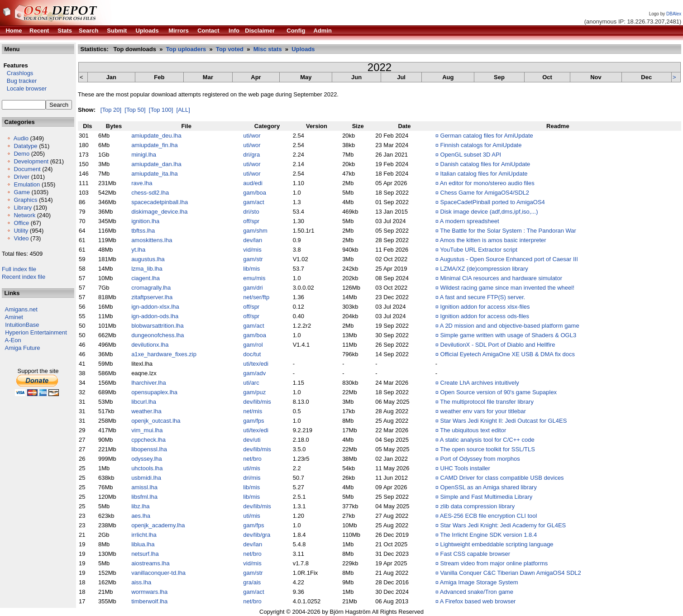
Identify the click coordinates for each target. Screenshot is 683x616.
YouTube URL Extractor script (479, 250)
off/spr (251, 221)
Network (24, 215)
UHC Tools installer (465, 468)
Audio (21, 138)
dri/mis (252, 478)
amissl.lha (144, 487)
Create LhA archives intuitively (480, 383)
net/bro (252, 459)
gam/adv (254, 373)
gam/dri (253, 288)
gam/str (253, 259)
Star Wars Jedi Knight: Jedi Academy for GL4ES (503, 525)
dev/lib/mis (257, 402)
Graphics (25, 200)
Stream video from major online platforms (494, 563)
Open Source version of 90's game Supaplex (499, 392)
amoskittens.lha (152, 240)
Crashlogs (17, 73)
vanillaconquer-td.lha (158, 573)
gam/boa (255, 193)
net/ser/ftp (256, 297)
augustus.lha (148, 259)
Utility (21, 231)
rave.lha (142, 183)
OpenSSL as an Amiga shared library (489, 487)
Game (21, 192)
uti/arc (251, 383)
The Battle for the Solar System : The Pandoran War (508, 231)
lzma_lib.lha (147, 269)
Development (31, 161)
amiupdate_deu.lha (156, 136)
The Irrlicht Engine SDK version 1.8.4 (488, 535)
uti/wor (252, 136)
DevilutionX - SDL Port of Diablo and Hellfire (498, 345)
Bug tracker (19, 81)
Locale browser (24, 88)
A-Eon (13, 340)
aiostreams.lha (150, 563)
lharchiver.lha (149, 383)
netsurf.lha (145, 554)
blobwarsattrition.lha (158, 326)
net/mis (253, 411)
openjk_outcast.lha (156, 421)
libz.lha (140, 506)
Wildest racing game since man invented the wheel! (507, 288)
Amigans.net (21, 309)
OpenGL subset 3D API (471, 155)
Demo (21, 154)
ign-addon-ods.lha (155, 316)
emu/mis (254, 278)
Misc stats (268, 49)
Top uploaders (186, 49)
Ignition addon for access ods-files (485, 316)
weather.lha (146, 411)
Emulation (27, 184)
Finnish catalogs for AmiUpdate (481, 145)
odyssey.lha (147, 459)
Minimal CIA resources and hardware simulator (502, 278)
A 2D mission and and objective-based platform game (510, 326)
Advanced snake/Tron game (477, 592)
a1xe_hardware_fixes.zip (164, 354)
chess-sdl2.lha (150, 193)
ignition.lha (145, 221)
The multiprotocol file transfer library (487, 402)
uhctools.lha (147, 468)
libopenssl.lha (149, 449)
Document (27, 169)
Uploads (303, 49)
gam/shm (255, 231)
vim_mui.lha (147, 430)
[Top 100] (161, 110)
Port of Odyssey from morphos (480, 459)
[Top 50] (135, 110)
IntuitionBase (22, 325)
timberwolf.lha (149, 601)
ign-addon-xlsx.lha (155, 307)
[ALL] (183, 110)
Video (21, 238)
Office (21, 223)
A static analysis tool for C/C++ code (487, 440)
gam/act (253, 202)
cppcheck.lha (148, 440)
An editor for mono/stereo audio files (487, 183)
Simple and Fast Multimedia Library (487, 497)
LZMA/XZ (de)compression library (484, 269)
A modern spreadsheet (470, 221)
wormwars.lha (149, 592)
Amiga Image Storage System (479, 582)
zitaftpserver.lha (152, 297)
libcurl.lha (144, 402)
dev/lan (253, 240)
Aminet (14, 317)
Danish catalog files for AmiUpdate (485, 164)
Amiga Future (23, 348)
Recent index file (24, 277)
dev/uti (252, 440)
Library (23, 208)
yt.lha (138, 250)
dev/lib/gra (257, 535)
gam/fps (253, 421)
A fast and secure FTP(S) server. (483, 297)
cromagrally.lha (151, 288)
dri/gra (251, 155)
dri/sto (251, 212)
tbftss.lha (143, 231)
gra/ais (252, 582)
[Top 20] (111, 110)
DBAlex (674, 14)
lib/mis (251, 269)
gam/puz (254, 392)
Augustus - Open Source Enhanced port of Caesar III (509, 259)
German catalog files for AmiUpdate (487, 136)
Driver (21, 177)
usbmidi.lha (146, 478)
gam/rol (253, 345)
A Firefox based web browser (478, 601)
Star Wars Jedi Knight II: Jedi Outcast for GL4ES (504, 421)
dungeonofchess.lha (158, 335)
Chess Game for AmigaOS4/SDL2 (485, 193)
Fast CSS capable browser (475, 554)
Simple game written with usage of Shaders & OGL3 (509, 335)
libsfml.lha (144, 497)
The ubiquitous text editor (473, 430)
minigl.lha (144, 155)
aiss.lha (141, 582)
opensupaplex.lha (154, 392)
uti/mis (252, 468)
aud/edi (253, 183)
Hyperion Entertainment (36, 332)
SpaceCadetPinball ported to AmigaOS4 (493, 202)
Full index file (19, 269)
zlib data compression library (478, 506)
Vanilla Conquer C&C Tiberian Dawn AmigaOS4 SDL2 (511, 573)
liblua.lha (143, 544)
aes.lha (141, 516)
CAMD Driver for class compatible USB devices (502, 478)
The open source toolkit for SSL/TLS (487, 449)
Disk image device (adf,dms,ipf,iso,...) (489, 212)
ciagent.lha (146, 278)
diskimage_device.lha (159, 212)
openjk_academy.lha (158, 525)
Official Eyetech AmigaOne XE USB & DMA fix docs (508, 354)
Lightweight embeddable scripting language (497, 544)
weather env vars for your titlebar (483, 411)
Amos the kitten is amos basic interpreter (493, 240)
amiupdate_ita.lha (155, 174)
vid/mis (252, 250)
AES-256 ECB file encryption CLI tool (489, 516)
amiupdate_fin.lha (155, 145)
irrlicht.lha (144, 535)
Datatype (25, 146)
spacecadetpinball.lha (160, 202)
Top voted (230, 49)
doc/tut (252, 354)
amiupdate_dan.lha (156, 164)
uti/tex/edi (256, 364)
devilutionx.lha (150, 345)
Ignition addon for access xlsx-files (485, 307)
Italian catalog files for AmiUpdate (484, 174)
